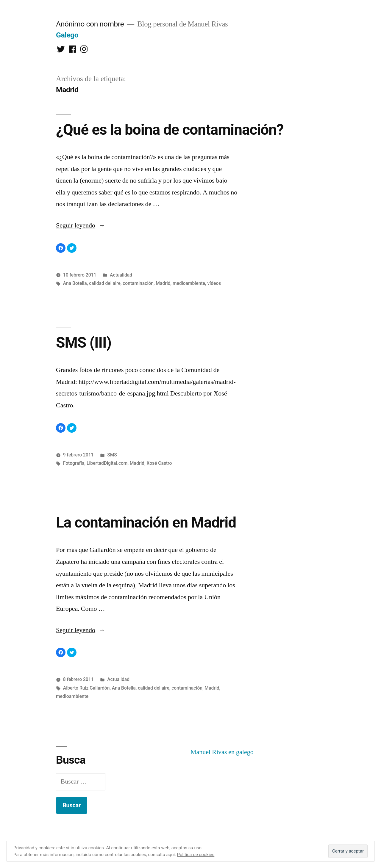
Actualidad (121, 275)
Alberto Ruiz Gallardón (86, 688)
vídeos (214, 283)
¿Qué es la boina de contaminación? (170, 130)
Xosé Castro (159, 463)
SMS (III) (84, 343)
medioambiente (189, 283)
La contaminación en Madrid (146, 522)
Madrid (163, 283)
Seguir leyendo (81, 225)
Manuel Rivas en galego (222, 752)
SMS (112, 455)
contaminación (138, 283)
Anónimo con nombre (90, 24)
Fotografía (74, 463)
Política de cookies (196, 855)
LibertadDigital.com (107, 463)
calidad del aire (105, 283)
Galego (67, 35)
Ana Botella (75, 283)
